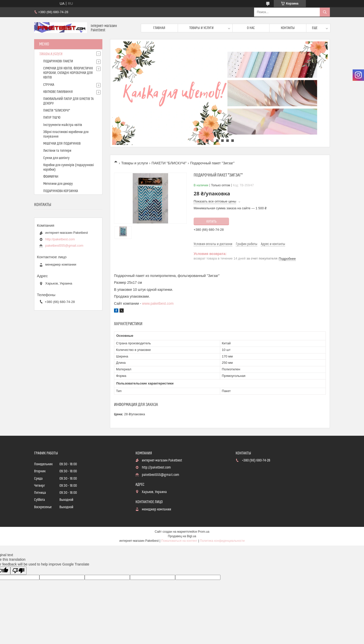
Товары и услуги (201, 28)
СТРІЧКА (49, 85)
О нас (251, 28)
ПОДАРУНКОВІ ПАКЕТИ (58, 61)
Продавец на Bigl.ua (182, 536)
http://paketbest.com (60, 239)
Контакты (288, 28)
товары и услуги (51, 54)
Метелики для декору (58, 184)
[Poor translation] (18, 571)
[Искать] (325, 12)
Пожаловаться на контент (179, 541)
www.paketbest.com (158, 303)
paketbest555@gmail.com (64, 246)
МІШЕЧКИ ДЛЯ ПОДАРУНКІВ (62, 144)
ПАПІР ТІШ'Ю (52, 118)
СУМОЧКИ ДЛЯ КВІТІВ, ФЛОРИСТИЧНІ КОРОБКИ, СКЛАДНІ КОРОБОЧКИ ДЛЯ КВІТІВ (68, 73)
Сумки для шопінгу (56, 158)
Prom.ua (204, 532)
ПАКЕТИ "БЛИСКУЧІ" (169, 163)
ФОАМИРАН (51, 177)
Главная (159, 28)
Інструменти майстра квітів (63, 125)
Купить (211, 222)
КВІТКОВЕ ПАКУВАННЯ (58, 92)
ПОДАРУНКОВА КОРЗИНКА (61, 191)
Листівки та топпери (57, 151)
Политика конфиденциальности (222, 541)
